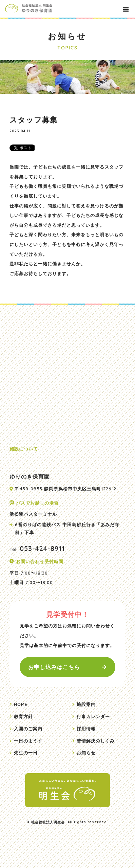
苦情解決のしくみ (96, 741)
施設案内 (86, 704)
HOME (21, 704)
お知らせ (86, 753)
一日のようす (28, 741)
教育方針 (23, 716)
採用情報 (86, 729)
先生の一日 (26, 753)
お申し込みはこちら (54, 667)
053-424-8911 (42, 548)
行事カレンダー (93, 716)
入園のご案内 (28, 729)
